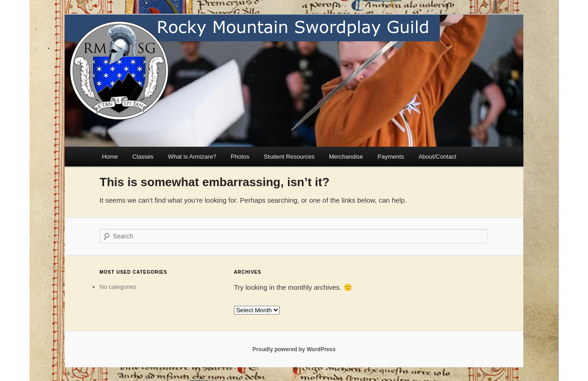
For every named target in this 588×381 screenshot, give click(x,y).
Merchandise (346, 157)
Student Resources (289, 157)
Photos (240, 157)
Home (110, 157)
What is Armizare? (192, 157)
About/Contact (437, 157)
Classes (143, 157)
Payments (391, 157)
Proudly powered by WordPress (294, 349)
